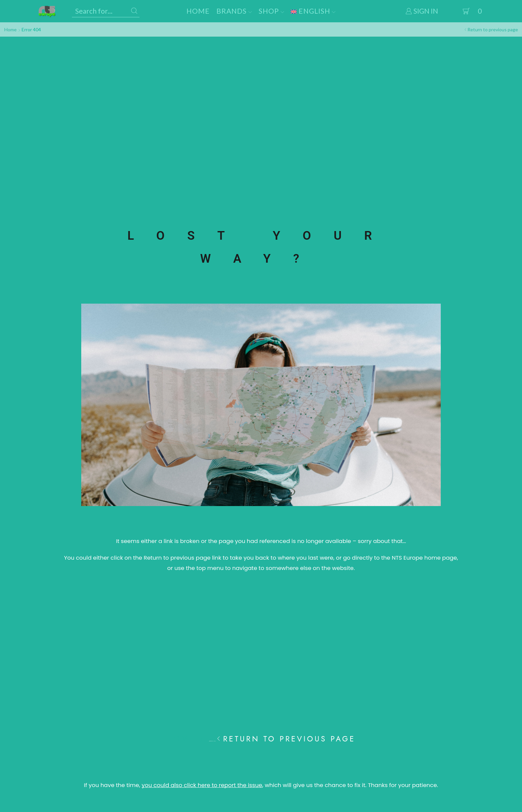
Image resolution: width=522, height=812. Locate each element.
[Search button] (134, 11)
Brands (234, 11)
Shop (271, 11)
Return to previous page (493, 29)
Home (198, 11)
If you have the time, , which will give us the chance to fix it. (225, 785)
